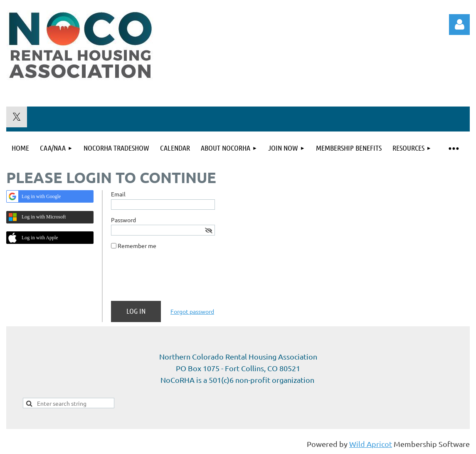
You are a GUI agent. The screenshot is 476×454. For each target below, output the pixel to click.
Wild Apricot (371, 444)
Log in (459, 25)
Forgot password (192, 311)
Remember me (137, 246)
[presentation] (174, 278)
